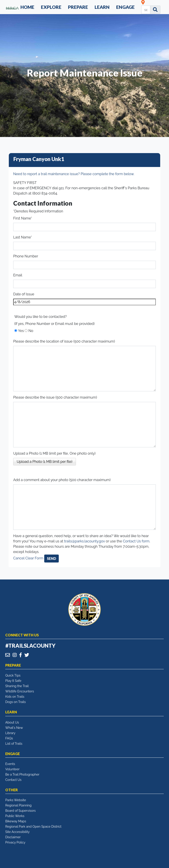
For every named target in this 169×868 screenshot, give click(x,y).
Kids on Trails (15, 696)
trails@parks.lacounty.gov (84, 541)
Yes (21, 331)
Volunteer (12, 769)
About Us (12, 722)
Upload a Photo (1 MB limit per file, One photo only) (54, 453)
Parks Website (16, 800)
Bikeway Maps (16, 821)
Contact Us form (136, 541)
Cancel (19, 558)
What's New (14, 728)
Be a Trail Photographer (22, 774)
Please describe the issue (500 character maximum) (55, 397)
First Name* (23, 218)
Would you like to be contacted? (40, 317)
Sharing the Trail (17, 686)
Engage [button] (125, 7)
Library (10, 733)
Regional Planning (18, 805)
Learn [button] (102, 7)
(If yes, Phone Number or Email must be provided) (54, 324)
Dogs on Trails (16, 702)
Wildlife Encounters (20, 691)
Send (51, 558)
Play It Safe (13, 681)
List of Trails (14, 743)
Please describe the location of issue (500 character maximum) (64, 341)
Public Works (15, 816)
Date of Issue (24, 294)
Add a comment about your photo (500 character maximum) (62, 480)
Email (18, 275)
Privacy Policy (15, 842)
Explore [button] (51, 7)
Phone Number (26, 256)
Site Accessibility (17, 832)
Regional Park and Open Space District (33, 826)
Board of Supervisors (20, 811)
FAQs (9, 738)
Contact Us (13, 780)
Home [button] (27, 7)
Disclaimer (13, 837)
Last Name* (23, 237)
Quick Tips (13, 675)
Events (10, 764)
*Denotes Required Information (38, 211)
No (31, 331)
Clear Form (35, 558)
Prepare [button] (78, 7)
